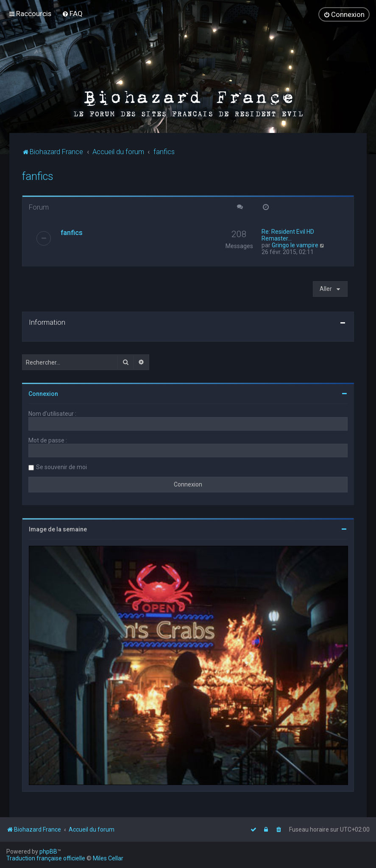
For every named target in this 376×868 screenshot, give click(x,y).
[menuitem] (72, 14)
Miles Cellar (108, 858)
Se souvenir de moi (61, 467)
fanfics (38, 176)
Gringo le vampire (295, 245)
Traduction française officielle (46, 858)
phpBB (48, 851)
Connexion (43, 393)
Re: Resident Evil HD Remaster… (288, 235)
